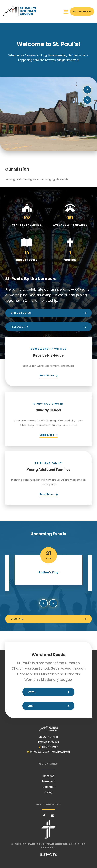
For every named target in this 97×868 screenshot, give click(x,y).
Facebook (44, 816)
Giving (48, 792)
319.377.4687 (50, 747)
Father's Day (49, 572)
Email (52, 816)
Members (48, 781)
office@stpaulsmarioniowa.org (50, 752)
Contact (48, 776)
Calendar (48, 787)
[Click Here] (48, 376)
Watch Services (82, 11)
